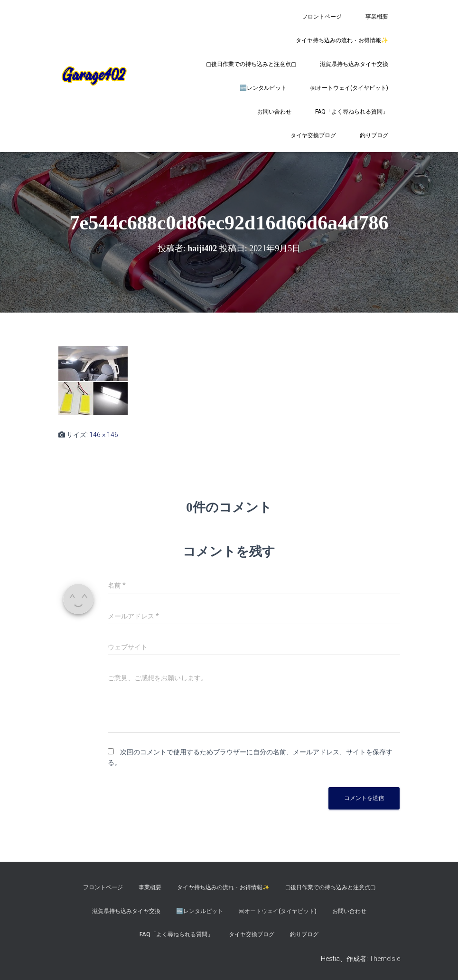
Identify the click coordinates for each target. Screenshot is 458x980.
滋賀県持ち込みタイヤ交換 (354, 64)
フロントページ (322, 17)
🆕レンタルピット (263, 88)
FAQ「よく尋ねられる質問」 (352, 112)
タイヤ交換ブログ (313, 135)
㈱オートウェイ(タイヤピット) (349, 88)
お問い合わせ (274, 112)
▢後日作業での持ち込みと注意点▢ (251, 64)
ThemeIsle (385, 959)
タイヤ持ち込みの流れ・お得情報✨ (342, 40)
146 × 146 (104, 435)
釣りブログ (374, 135)
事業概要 (377, 17)
